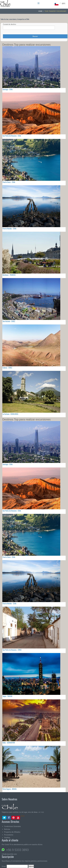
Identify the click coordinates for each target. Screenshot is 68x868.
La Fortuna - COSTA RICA (10, 414)
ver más (41, 812)
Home (40, 11)
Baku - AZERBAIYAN (9, 743)
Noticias (7, 829)
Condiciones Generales (12, 826)
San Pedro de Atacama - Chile (12, 136)
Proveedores (9, 835)
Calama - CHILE (7, 368)
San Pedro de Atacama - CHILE (12, 650)
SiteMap (7, 838)
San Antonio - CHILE (9, 321)
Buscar (35, 36)
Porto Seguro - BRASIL (10, 789)
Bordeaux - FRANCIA (9, 275)
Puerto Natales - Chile (9, 228)
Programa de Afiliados (12, 832)
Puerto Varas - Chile (9, 182)
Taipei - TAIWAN (7, 696)
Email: (15, 866)
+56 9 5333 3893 (17, 850)
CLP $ (64, 3)
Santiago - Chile (8, 89)
